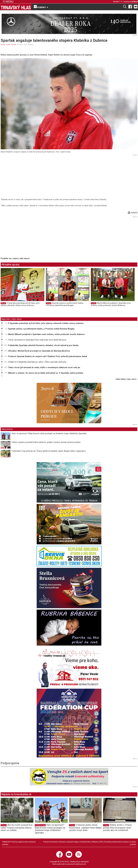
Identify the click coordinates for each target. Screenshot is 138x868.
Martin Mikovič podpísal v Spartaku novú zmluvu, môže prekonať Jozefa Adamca (111, 304)
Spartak (14, 44)
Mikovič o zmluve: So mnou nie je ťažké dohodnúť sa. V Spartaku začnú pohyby (46, 373)
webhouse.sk (81, 864)
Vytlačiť (133, 213)
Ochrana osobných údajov (69, 842)
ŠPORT (3, 44)
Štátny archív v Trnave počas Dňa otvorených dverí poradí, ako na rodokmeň (117, 828)
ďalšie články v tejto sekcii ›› (126, 379)
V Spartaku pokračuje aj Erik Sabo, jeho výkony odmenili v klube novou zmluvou (20, 304)
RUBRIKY (41, 7)
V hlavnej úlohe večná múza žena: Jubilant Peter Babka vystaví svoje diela (85, 828)
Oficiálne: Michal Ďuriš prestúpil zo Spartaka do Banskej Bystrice (39, 351)
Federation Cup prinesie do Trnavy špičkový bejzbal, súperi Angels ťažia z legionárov (49, 451)
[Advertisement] (69, 175)
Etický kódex (86, 842)
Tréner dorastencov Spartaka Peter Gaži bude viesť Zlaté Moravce (37, 340)
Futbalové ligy (40, 825)
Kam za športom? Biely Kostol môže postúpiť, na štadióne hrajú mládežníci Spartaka (49, 433)
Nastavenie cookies (120, 842)
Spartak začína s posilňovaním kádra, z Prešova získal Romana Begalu (65, 304)
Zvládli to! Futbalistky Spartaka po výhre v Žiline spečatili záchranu (37, 362)
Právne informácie (50, 842)
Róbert (135, 1)
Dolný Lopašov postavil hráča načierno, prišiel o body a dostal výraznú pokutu (46, 442)
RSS (101, 842)
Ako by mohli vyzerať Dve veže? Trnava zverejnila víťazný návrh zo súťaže (17, 828)
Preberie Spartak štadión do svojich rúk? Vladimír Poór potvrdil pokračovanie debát (48, 356)
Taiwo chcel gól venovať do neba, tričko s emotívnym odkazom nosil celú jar (44, 367)
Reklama (95, 842)
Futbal (8, 44)
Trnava (4, 825)
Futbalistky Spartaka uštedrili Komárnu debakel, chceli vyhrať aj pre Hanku (43, 345)
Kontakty (108, 842)
